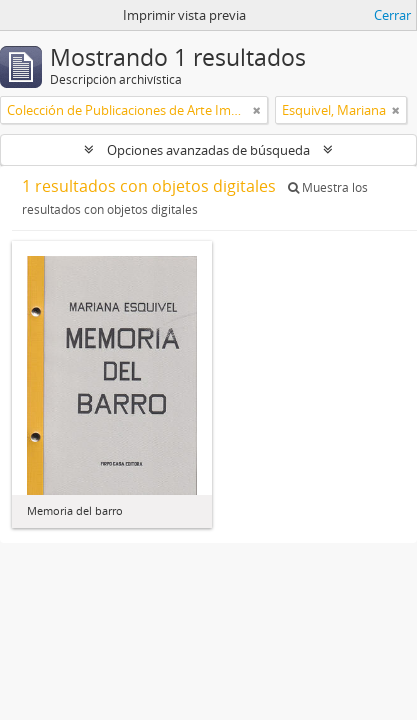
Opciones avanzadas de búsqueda (208, 150)
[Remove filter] (257, 110)
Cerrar (392, 15)
